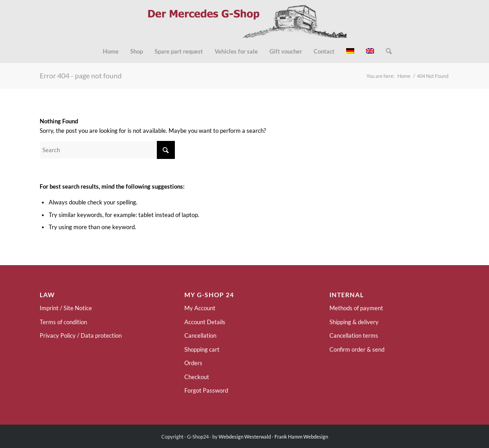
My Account (200, 308)
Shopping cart (202, 349)
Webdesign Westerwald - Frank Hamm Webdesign (273, 437)
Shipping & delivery (354, 322)
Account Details (205, 322)
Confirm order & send (357, 349)
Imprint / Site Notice (66, 308)
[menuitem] (111, 51)
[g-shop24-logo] (244, 20)
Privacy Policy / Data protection (81, 335)
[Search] (386, 51)
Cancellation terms (354, 335)
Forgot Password (206, 390)
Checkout (197, 377)
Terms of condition (63, 322)
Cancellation (200, 335)
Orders (193, 363)
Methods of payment (356, 308)
